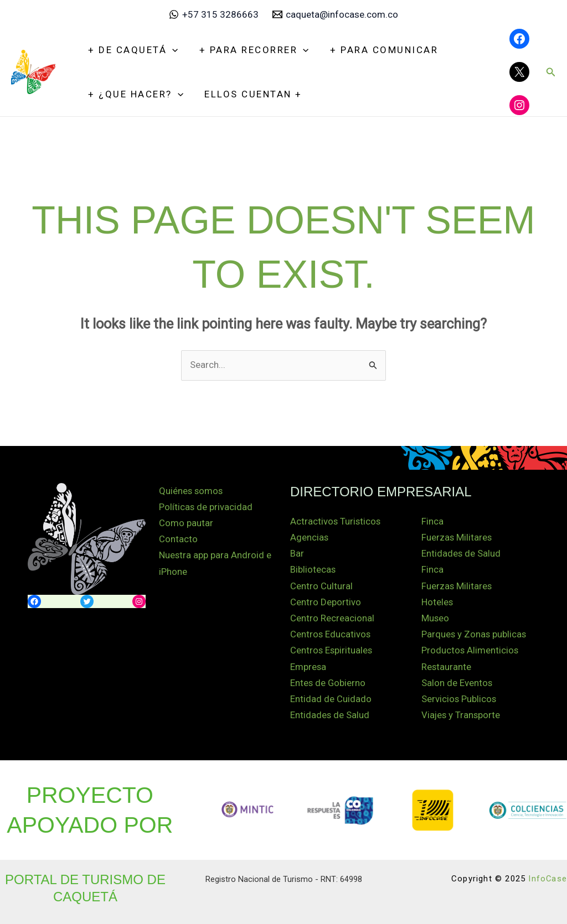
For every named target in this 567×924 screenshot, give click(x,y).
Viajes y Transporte (462, 713)
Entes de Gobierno (328, 681)
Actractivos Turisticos (336, 521)
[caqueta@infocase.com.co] (336, 14)
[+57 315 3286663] (214, 14)
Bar (297, 553)
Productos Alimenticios (470, 650)
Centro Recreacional (332, 617)
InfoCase (547, 876)
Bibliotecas (313, 569)
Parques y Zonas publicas (475, 634)
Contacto (178, 539)
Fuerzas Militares (457, 537)
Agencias (310, 537)
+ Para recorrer (250, 50)
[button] (551, 72)
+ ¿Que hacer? (135, 94)
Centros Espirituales (332, 650)
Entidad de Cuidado (331, 697)
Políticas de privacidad (206, 507)
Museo (435, 617)
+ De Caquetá (132, 50)
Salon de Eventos (457, 681)
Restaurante (447, 665)
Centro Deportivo (326, 601)
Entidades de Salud (330, 713)
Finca (432, 521)
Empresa (308, 665)
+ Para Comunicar (378, 50)
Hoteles (437, 601)
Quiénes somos (192, 491)
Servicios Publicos (459, 697)
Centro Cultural (321, 585)
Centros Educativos (331, 634)
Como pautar (186, 523)
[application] (171, 50)
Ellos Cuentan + (250, 94)
